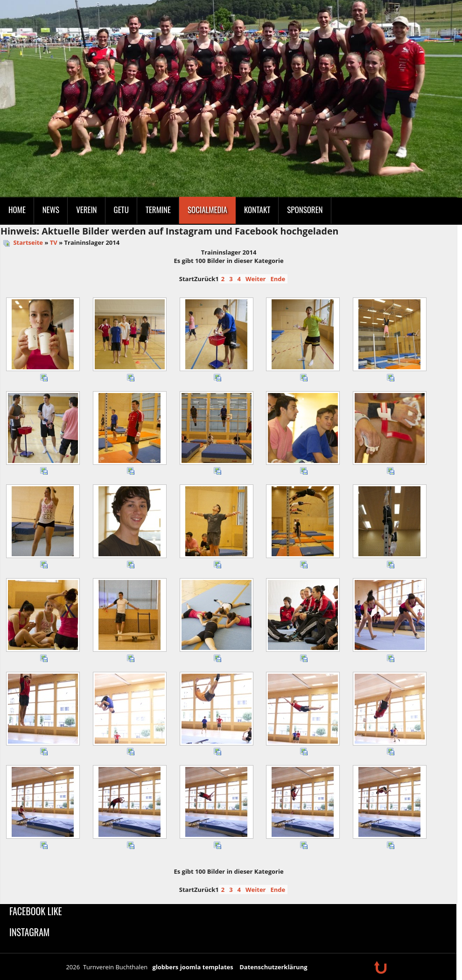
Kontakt (257, 210)
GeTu (121, 210)
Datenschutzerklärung (273, 967)
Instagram (29, 932)
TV (54, 242)
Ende (278, 279)
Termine (158, 210)
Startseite (28, 242)
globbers (165, 967)
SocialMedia (207, 210)
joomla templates (207, 967)
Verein (86, 210)
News (51, 210)
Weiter (255, 279)
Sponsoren (305, 210)
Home (17, 210)
